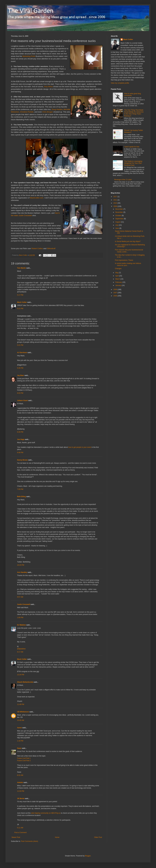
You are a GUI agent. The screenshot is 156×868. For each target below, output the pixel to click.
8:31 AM (20, 775)
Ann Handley (22, 572)
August (118, 222)
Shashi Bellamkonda (25, 682)
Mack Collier (22, 302)
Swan (19, 748)
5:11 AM (20, 828)
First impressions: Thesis (124, 260)
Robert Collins (37, 248)
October (119, 216)
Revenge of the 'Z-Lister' (123, 180)
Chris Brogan (48, 112)
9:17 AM (20, 652)
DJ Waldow (21, 625)
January (119, 285)
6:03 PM (20, 393)
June (117, 228)
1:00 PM (20, 618)
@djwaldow (21, 649)
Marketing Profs (29, 56)
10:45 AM (21, 720)
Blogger (88, 856)
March (118, 279)
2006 (115, 296)
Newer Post (16, 837)
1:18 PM (20, 741)
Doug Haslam (57, 109)
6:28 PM (20, 432)
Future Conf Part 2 (24, 761)
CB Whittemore (23, 712)
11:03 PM (21, 791)
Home (57, 837)
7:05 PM (20, 489)
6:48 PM (20, 453)
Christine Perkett (27, 112)
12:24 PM (21, 675)
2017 (115, 197)
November (119, 212)
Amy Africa (48, 87)
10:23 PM (21, 565)
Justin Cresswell (25, 215)
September (120, 219)
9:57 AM (20, 597)
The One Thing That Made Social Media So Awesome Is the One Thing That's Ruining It (134, 113)
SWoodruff (51, 248)
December (119, 209)
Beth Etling (21, 497)
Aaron (19, 728)
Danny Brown (22, 460)
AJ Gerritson (22, 353)
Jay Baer (21, 375)
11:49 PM (21, 704)
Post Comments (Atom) (29, 841)
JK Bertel (21, 799)
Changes (118, 269)
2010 (115, 203)
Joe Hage (21, 439)
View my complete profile (120, 83)
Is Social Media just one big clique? (128, 241)
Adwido (20, 783)
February (119, 282)
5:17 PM (20, 295)
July (117, 225)
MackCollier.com (37, 198)
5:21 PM (20, 309)
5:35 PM (20, 368)
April (117, 276)
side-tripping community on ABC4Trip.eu (46, 813)
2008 (115, 290)
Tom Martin (21, 268)
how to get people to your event (80, 447)
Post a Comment (20, 833)
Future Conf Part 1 (24, 758)
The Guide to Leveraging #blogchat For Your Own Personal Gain (133, 163)
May (117, 273)
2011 (115, 200)
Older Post (98, 837)
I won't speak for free (132, 147)
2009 (115, 206)
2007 (115, 293)
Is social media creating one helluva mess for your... (128, 264)
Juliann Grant (22, 400)
